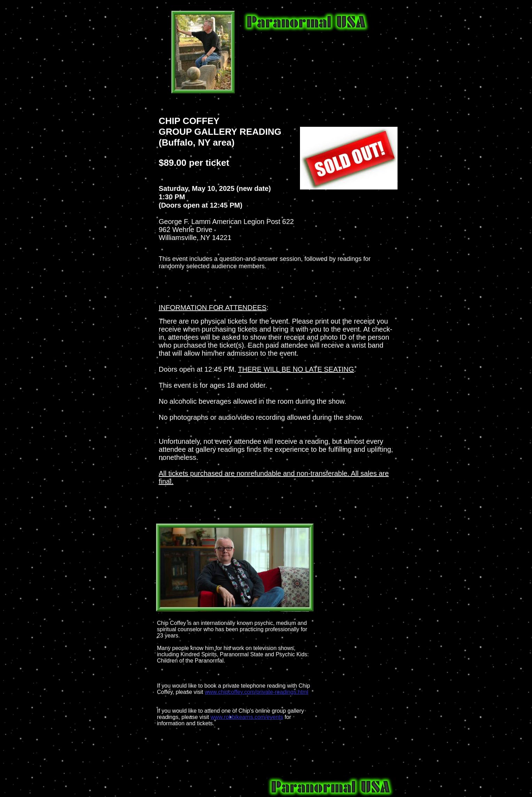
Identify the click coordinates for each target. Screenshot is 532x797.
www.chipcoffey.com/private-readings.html (257, 692)
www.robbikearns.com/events (247, 717)
